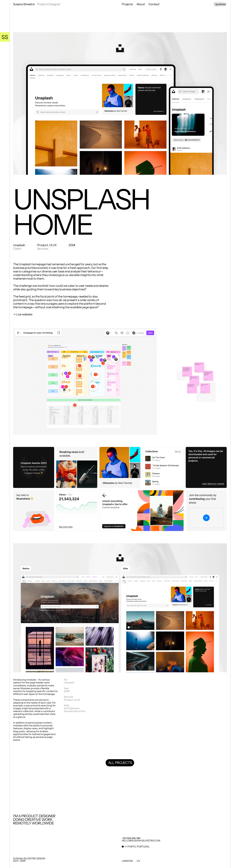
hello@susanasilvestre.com (141, 841)
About (141, 4)
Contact (154, 4)
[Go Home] (5, 37)
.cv (138, 861)
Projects (127, 4)
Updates (220, 4)
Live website (25, 314)
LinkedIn (127, 861)
